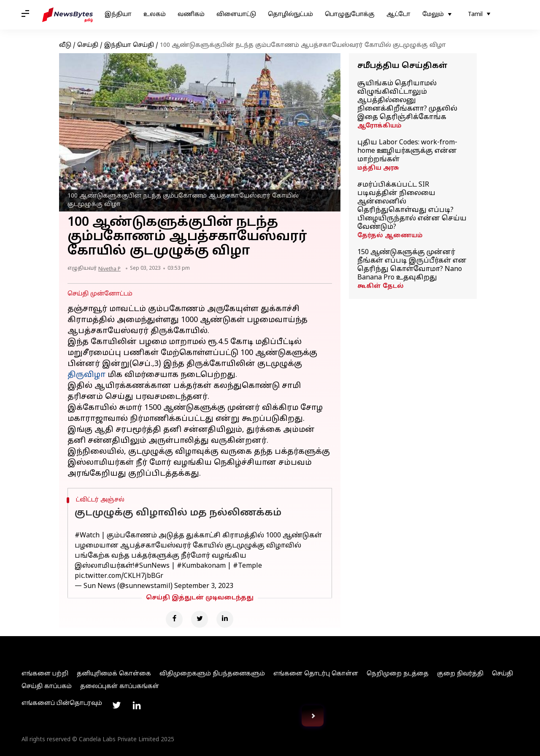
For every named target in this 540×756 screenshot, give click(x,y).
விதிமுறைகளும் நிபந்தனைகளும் (212, 674)
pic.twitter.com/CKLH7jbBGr (119, 576)
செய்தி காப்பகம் (47, 687)
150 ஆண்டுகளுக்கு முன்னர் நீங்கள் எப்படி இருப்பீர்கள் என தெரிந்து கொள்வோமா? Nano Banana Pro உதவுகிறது (412, 265)
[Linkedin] (225, 619)
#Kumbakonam (201, 566)
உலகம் (155, 15)
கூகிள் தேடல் (381, 286)
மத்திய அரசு (378, 168)
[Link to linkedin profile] (137, 705)
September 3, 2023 (204, 586)
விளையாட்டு (236, 15)
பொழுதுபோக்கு (350, 15)
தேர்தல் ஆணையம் (390, 236)
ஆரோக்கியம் (379, 126)
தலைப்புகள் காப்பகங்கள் (120, 687)
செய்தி (88, 45)
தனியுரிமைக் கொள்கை (114, 674)
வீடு (65, 45)
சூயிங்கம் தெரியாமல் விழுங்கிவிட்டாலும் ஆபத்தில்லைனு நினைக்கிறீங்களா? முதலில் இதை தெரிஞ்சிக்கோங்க (407, 100)
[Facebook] (174, 619)
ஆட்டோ (398, 15)
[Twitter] (200, 619)
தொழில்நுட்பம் (290, 15)
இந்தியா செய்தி (129, 45)
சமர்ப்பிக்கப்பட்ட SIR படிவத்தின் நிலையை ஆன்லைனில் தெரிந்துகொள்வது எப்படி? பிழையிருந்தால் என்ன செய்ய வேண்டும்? (412, 206)
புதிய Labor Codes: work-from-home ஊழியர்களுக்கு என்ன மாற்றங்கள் (407, 151)
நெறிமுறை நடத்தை (398, 674)
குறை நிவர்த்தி (460, 674)
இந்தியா (118, 15)
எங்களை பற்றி (45, 674)
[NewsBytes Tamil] (67, 15)
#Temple (247, 566)
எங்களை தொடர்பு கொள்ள (316, 674)
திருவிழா (86, 375)
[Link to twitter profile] (116, 705)
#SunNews (152, 566)
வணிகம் (191, 15)
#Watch (87, 536)
